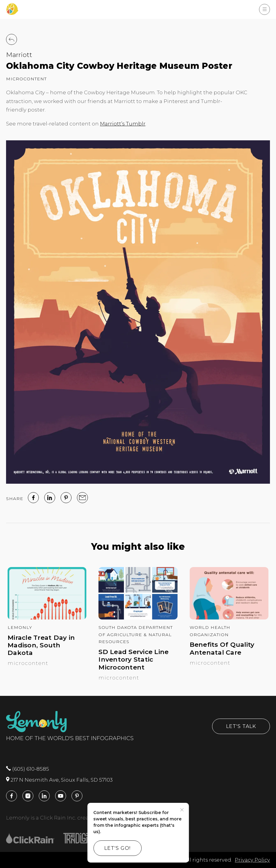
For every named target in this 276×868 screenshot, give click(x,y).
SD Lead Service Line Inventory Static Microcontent (133, 659)
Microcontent (26, 79)
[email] (82, 498)
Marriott (19, 55)
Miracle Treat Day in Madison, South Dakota (41, 645)
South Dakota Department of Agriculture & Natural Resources (136, 635)
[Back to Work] (12, 39)
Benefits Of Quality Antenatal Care (222, 648)
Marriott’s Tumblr (123, 124)
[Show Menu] (264, 9)
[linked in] (50, 498)
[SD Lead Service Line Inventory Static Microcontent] (138, 618)
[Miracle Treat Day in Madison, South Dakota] (47, 618)
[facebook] (33, 498)
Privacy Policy (252, 860)
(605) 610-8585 (28, 769)
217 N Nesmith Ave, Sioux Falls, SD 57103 (59, 780)
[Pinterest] (66, 498)
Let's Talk (241, 726)
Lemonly (20, 627)
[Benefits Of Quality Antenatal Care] (229, 618)
